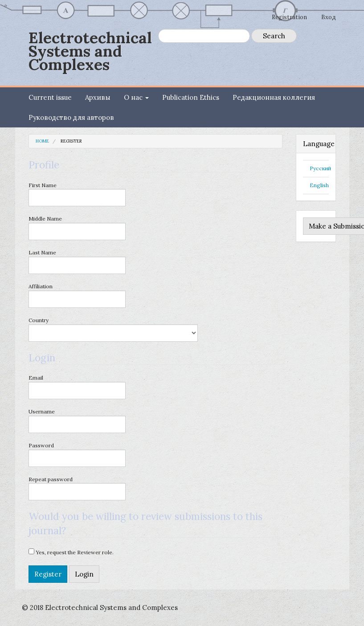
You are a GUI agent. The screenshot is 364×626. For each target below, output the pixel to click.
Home (42, 141)
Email (77, 387)
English (319, 185)
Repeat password (77, 488)
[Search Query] (204, 36)
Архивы (98, 97)
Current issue (50, 97)
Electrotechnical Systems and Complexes (90, 51)
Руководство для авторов (71, 117)
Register (48, 574)
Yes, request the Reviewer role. (71, 552)
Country (113, 329)
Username (77, 421)
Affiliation (77, 295)
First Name (77, 194)
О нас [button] (136, 97)
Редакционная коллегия (274, 97)
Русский (320, 168)
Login (84, 574)
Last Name (77, 262)
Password (77, 454)
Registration (289, 17)
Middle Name (77, 228)
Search (274, 36)
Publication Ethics (191, 97)
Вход (329, 17)
